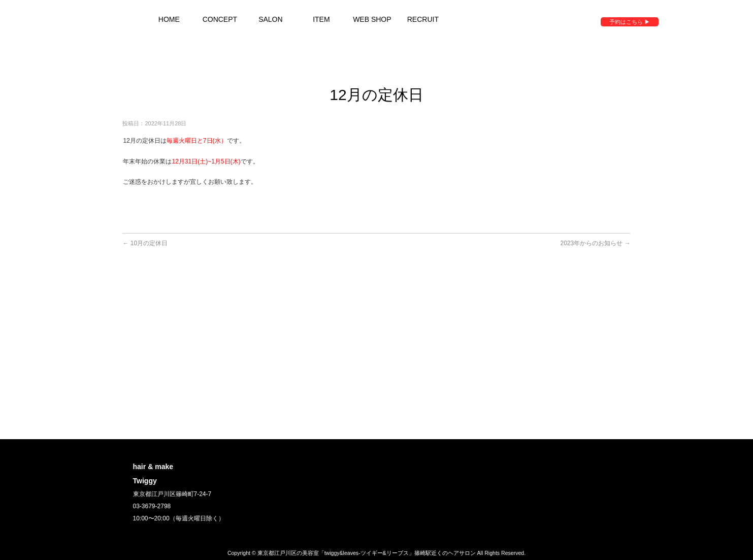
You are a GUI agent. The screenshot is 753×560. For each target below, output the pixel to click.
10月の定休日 (145, 243)
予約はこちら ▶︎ (630, 22)
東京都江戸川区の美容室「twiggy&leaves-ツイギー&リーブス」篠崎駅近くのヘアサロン (367, 553)
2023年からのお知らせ (595, 243)
